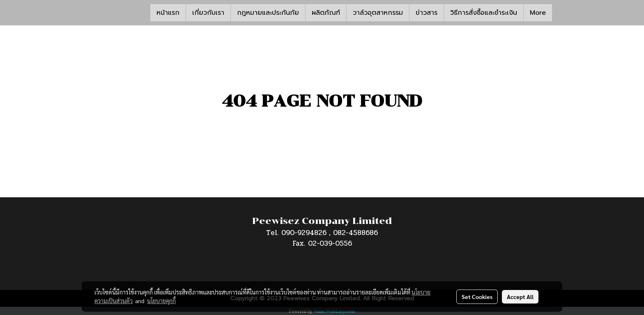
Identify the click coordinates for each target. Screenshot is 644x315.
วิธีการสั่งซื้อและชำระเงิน (484, 13)
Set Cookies (477, 297)
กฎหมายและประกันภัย (268, 13)
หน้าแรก (168, 13)
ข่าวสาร (427, 13)
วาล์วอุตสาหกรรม (378, 13)
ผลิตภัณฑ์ (326, 13)
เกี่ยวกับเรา (208, 13)
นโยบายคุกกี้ (161, 301)
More (538, 13)
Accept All (520, 297)
